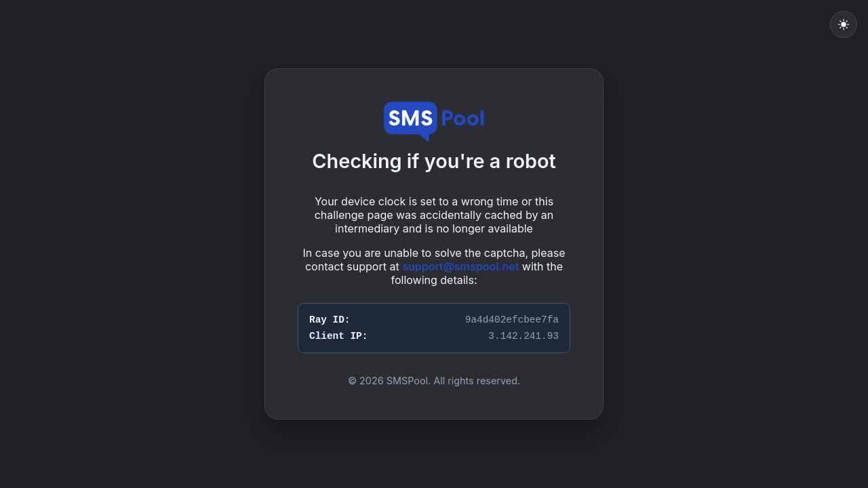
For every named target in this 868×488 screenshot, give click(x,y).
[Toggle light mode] (844, 24)
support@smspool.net (460, 266)
